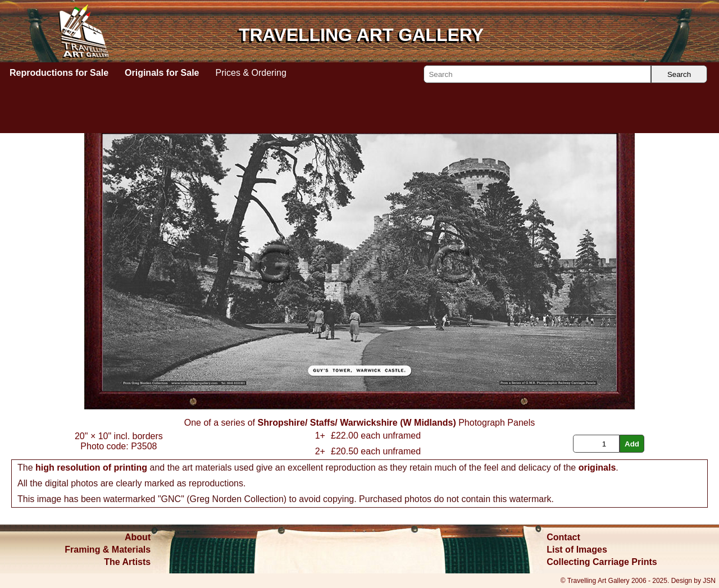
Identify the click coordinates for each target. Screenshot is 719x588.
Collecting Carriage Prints (602, 562)
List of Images (577, 550)
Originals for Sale (162, 73)
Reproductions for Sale (59, 73)
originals (597, 468)
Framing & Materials (108, 550)
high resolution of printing (91, 468)
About (138, 537)
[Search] (537, 74)
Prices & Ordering (251, 73)
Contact (563, 537)
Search (679, 74)
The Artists (127, 562)
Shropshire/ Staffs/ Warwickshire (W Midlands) (356, 423)
